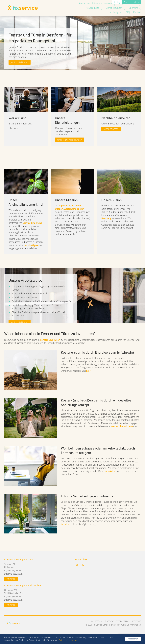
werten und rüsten (74, 209)
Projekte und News (129, 3)
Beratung (106, 218)
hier (88, 371)
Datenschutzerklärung (117, 621)
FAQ (126, 12)
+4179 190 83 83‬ (13, 571)
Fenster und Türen (50, 340)
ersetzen (76, 206)
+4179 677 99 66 (13, 597)
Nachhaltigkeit (132, 8)
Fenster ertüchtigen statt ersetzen (96, 3)
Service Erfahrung (32, 223)
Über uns (116, 8)
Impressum (97, 621)
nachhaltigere (31, 245)
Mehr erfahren (111, 129)
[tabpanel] (26, 117)
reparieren (65, 206)
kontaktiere (126, 426)
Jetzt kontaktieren (20, 62)
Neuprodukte (75, 8)
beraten (115, 426)
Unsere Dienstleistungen (70, 140)
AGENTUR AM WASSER (131, 625)
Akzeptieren (133, 639)
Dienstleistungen (97, 8)
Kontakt (136, 12)
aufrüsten (110, 471)
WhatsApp (11, 579)
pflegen (59, 209)
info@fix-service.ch (13, 574)
